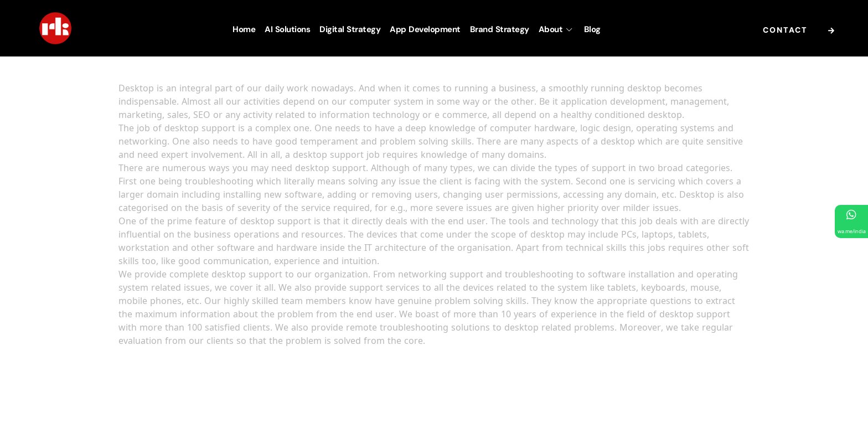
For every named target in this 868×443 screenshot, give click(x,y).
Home (244, 29)
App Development (425, 29)
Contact (802, 31)
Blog (592, 29)
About (557, 29)
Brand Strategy (500, 29)
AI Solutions (287, 29)
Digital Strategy (350, 29)
